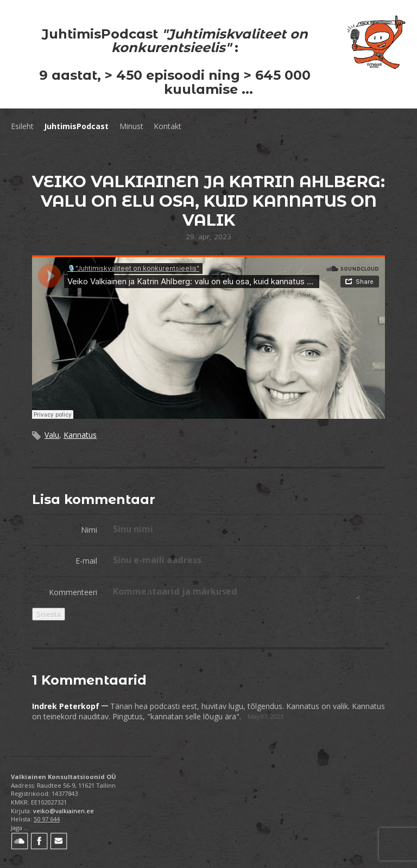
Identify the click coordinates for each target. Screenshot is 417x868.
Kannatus (80, 435)
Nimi (89, 530)
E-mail (86, 561)
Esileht (22, 126)
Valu (52, 435)
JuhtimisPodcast (76, 126)
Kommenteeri (73, 592)
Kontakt (168, 126)
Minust (131, 126)
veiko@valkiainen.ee (64, 811)
